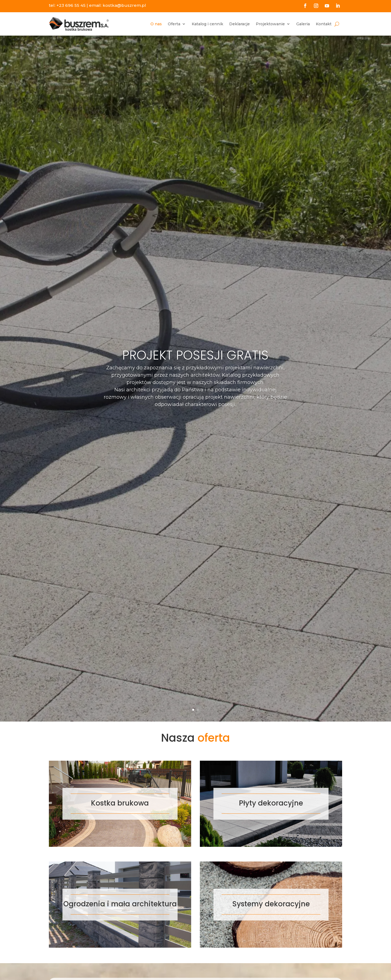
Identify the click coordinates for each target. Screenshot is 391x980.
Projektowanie (270, 24)
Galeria (303, 24)
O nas (156, 24)
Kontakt (324, 24)
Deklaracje (239, 24)
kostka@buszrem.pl (124, 5)
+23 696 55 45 (71, 5)
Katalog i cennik (207, 24)
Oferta (174, 24)
